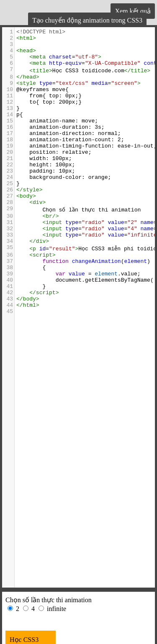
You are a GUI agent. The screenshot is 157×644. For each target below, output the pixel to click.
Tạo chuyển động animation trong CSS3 (87, 20)
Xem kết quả (133, 11)
